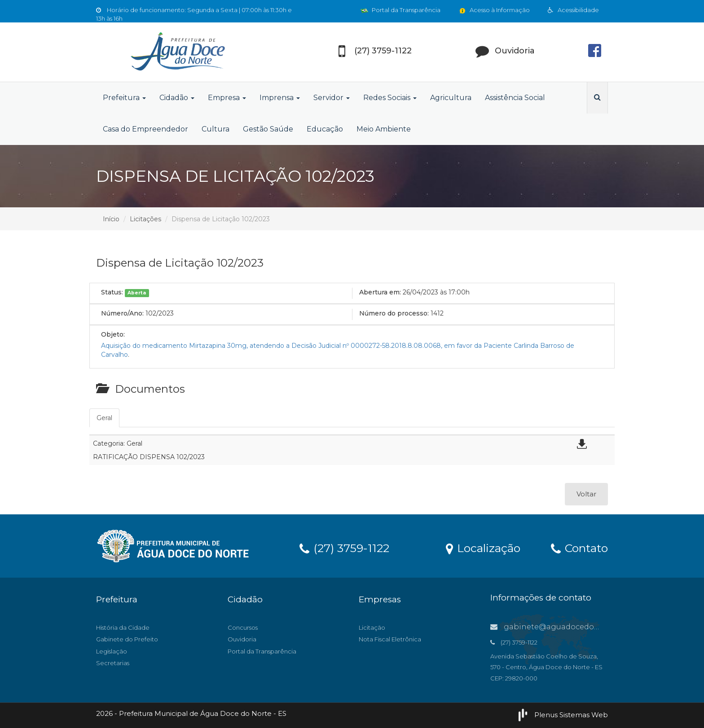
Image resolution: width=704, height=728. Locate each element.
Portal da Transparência (400, 10)
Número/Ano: (122, 313)
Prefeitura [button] (124, 98)
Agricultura (451, 98)
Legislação (112, 651)
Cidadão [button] (177, 98)
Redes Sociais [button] (390, 98)
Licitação (372, 627)
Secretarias (113, 663)
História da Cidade (123, 627)
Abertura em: (380, 292)
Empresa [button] (227, 98)
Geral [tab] (104, 418)
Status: (112, 292)
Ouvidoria (242, 639)
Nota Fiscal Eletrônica (390, 639)
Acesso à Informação (494, 10)
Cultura (216, 129)
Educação (325, 129)
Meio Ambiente (384, 129)
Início (111, 219)
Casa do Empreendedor (145, 129)
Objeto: (113, 334)
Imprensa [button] (280, 98)
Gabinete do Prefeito (127, 639)
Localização (483, 548)
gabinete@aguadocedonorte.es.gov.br (570, 627)
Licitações (145, 219)
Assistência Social (515, 98)
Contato (579, 548)
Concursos (243, 627)
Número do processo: (394, 313)
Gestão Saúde (268, 129)
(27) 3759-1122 (344, 548)
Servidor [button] (332, 98)
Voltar (586, 494)
